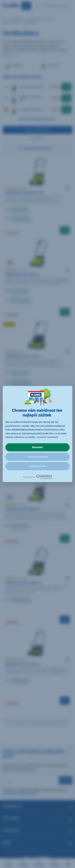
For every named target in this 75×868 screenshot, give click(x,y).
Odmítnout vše (38, 466)
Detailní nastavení (37, 457)
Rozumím (37, 447)
